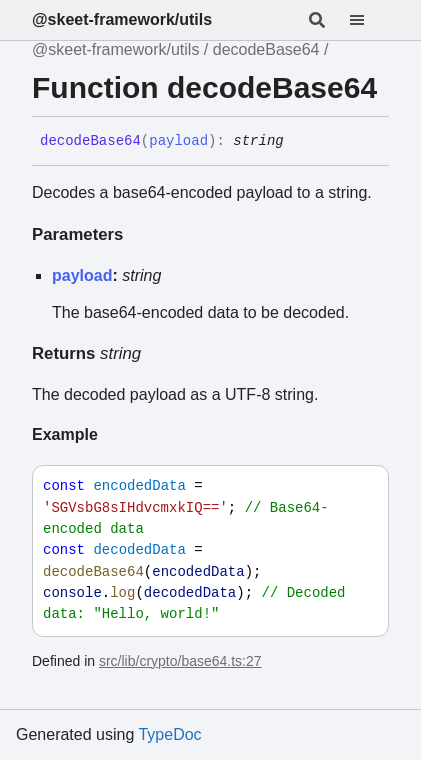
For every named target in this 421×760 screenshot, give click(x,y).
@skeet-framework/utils (122, 19)
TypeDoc (169, 734)
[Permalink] (299, 142)
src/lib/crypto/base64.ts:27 (180, 661)
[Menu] (369, 20)
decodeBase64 (266, 49)
